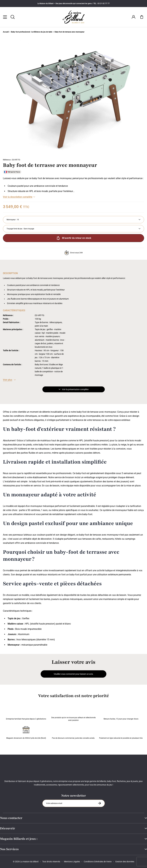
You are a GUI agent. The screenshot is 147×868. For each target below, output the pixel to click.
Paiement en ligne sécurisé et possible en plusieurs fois (121, 732)
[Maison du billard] (74, 17)
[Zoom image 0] (73, 96)
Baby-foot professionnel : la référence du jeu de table (32, 32)
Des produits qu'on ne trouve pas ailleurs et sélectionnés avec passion (73, 713)
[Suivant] (130, 96)
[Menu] (5, 17)
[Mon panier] (142, 17)
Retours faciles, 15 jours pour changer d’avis (121, 713)
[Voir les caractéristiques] (9, 380)
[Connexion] (134, 17)
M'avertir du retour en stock (73, 238)
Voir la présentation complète (74, 389)
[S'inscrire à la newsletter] (99, 803)
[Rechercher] (13, 17)
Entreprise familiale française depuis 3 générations (26, 713)
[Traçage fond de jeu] (73, 229)
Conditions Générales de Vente (98, 862)
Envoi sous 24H (74, 253)
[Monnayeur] (73, 220)
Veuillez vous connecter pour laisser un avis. (74, 674)
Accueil (6, 32)
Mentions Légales (72, 862)
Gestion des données (125, 862)
